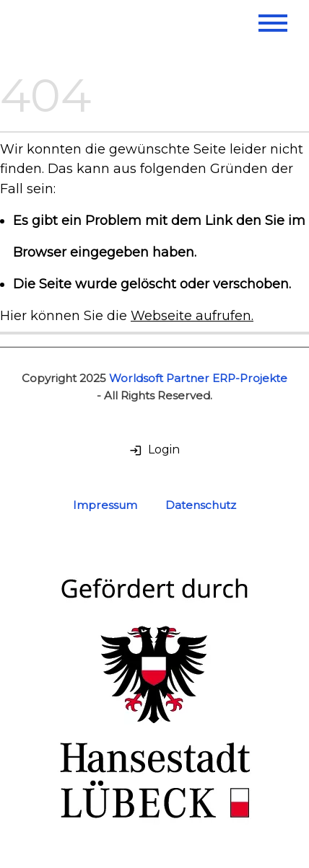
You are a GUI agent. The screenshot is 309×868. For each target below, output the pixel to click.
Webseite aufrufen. (192, 315)
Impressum (105, 505)
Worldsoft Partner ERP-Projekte (198, 378)
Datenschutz (201, 505)
